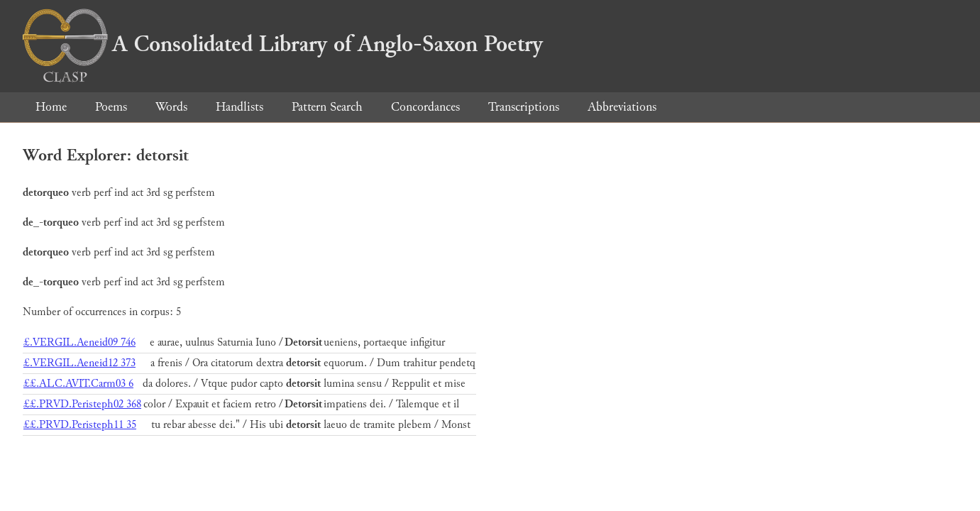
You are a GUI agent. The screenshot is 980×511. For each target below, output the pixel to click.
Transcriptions (524, 107)
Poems (111, 107)
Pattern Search (327, 107)
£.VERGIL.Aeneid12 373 (79, 363)
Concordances (425, 107)
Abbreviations (622, 107)
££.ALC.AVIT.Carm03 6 (78, 384)
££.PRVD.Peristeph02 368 (82, 404)
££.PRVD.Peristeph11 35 (80, 425)
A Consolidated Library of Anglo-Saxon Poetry (283, 44)
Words (171, 107)
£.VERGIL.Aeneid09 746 (79, 342)
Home (51, 107)
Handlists (240, 107)
